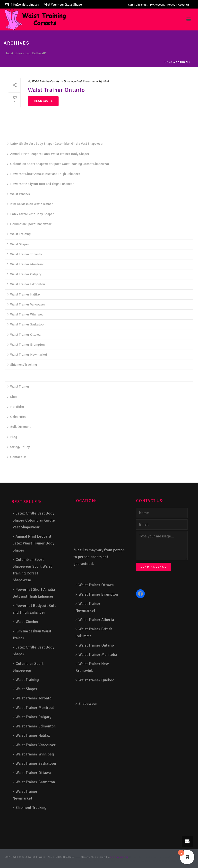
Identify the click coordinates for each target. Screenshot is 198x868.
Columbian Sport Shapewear (29, 224)
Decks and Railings (26, 861)
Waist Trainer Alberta (95, 620)
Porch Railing (101, 861)
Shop (12, 397)
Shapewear (86, 704)
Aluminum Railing (49, 861)
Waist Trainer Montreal (26, 264)
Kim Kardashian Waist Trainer (30, 204)
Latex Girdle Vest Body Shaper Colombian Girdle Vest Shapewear (56, 144)
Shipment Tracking (22, 365)
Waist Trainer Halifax (24, 294)
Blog (12, 437)
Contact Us (17, 457)
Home (168, 62)
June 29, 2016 (100, 81)
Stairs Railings (140, 857)
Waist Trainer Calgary (24, 274)
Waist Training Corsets (45, 81)
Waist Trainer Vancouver (26, 304)
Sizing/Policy (19, 447)
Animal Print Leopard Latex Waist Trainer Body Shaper (48, 154)
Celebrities (17, 417)
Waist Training (19, 234)
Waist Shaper (18, 244)
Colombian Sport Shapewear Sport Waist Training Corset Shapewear (58, 164)
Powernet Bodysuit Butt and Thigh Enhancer (41, 184)
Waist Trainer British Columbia (94, 632)
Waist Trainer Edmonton (26, 284)
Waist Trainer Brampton (26, 345)
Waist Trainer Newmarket (27, 355)
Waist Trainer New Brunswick (92, 667)
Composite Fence (159, 857)
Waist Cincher (19, 194)
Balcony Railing (119, 861)
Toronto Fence (166, 861)
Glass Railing (69, 861)
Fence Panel (136, 861)
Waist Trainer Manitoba (96, 655)
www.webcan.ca (119, 857)
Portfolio (16, 407)
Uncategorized (73, 81)
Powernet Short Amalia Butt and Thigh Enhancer (44, 174)
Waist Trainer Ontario (56, 90)
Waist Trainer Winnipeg (25, 314)
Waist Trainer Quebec (95, 680)
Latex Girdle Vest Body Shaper (31, 214)
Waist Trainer (18, 386)
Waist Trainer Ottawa (24, 335)
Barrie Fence (151, 861)
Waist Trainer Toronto (25, 254)
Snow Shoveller (177, 857)
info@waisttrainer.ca (25, 5)
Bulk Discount (19, 427)
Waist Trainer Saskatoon (26, 324)
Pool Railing (85, 861)
